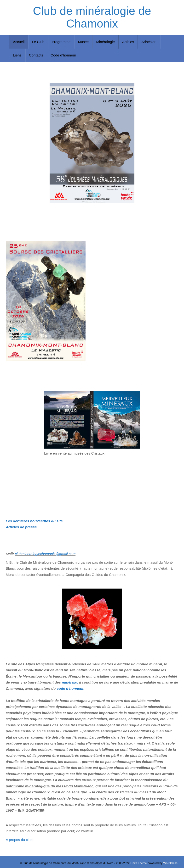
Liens (17, 55)
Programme (61, 42)
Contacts (36, 55)
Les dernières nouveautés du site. (35, 521)
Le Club (38, 42)
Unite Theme (138, 863)
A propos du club (19, 840)
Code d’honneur (63, 55)
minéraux (70, 682)
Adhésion (149, 42)
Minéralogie (105, 42)
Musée (83, 42)
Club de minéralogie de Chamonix (92, 17)
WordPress (170, 863)
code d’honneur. (71, 688)
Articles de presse (21, 527)
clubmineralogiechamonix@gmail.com (45, 554)
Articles (128, 42)
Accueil (19, 42)
